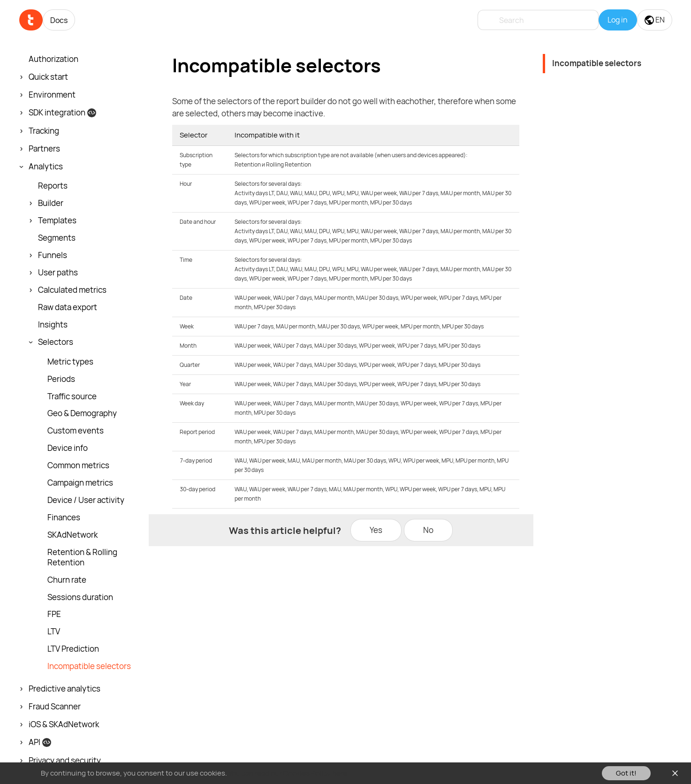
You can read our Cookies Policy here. (289, 773)
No (428, 530)
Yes (376, 530)
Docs (59, 20)
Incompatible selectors (597, 63)
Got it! (626, 773)
